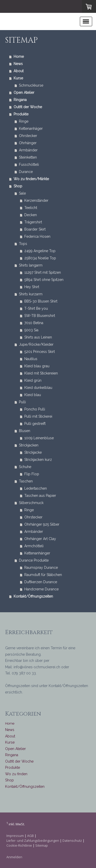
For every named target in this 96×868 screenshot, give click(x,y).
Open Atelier (24, 93)
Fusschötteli (29, 165)
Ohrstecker (28, 136)
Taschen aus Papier (40, 496)
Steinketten (28, 157)
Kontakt (11, 787)
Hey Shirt (32, 287)
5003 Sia (31, 330)
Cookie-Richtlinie (19, 845)
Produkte (21, 114)
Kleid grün (33, 380)
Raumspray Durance (41, 568)
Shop (18, 186)
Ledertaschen (36, 488)
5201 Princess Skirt (40, 352)
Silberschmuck (31, 503)
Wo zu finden (16, 774)
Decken (31, 215)
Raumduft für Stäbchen (43, 575)
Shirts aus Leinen (38, 337)
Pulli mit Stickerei (38, 416)
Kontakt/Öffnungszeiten (33, 596)
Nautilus (31, 359)
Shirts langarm (31, 265)
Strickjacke (33, 452)
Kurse (18, 78)
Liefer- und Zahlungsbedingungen (33, 840)
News (18, 64)
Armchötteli (34, 546)
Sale (22, 193)
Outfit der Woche (28, 107)
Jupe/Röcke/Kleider (36, 344)
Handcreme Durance (41, 589)
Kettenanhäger (31, 129)
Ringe (24, 121)
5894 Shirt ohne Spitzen (44, 280)
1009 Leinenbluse (39, 438)
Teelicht (31, 208)
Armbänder (28, 150)
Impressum (15, 836)
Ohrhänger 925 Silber (42, 524)
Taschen (26, 481)
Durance (26, 172)
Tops (23, 244)
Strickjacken (29, 445)
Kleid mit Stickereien (41, 373)
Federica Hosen (37, 236)
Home (19, 57)
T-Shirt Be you (36, 308)
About (19, 71)
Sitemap (42, 845)
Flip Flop (32, 474)
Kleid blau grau (37, 366)
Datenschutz (72, 840)
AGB (30, 836)
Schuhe (25, 467)
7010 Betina (34, 323)
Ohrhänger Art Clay (40, 539)
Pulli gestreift (35, 424)
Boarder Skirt (35, 229)
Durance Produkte (34, 560)
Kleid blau (33, 395)
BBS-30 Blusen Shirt (41, 301)
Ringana (20, 100)
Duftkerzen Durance (41, 582)
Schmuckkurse (31, 85)
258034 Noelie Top (40, 258)
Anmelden (14, 857)
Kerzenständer (36, 200)
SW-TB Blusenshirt (40, 316)
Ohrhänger (28, 143)
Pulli (22, 402)
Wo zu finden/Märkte (31, 179)
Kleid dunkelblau (38, 388)
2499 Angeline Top (40, 251)
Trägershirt (33, 222)
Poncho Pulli (35, 409)
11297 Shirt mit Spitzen (43, 272)
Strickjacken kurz (38, 460)
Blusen (25, 431)
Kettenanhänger (37, 553)
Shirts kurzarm (31, 294)
